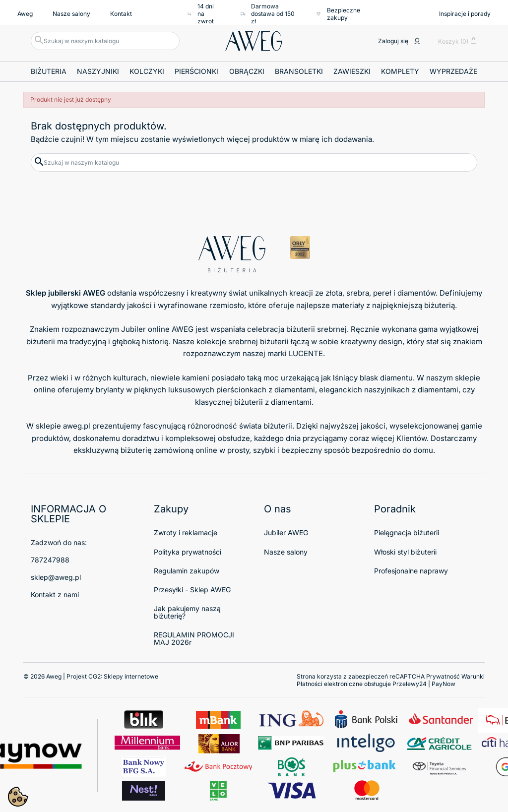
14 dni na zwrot (200, 14)
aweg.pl (77, 426)
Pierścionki (196, 71)
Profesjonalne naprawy (411, 571)
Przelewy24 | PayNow (424, 684)
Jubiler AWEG (286, 532)
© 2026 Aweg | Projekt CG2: (91, 676)
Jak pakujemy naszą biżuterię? (187, 612)
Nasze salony (71, 14)
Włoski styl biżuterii (405, 552)
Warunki (473, 676)
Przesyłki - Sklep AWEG (192, 590)
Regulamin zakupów (187, 571)
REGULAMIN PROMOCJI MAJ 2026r (194, 638)
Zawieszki (352, 71)
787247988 (50, 560)
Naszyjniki (98, 71)
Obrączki (247, 71)
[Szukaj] (105, 41)
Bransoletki (299, 71)
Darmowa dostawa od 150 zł (267, 14)
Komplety (400, 71)
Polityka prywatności (188, 552)
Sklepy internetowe (131, 676)
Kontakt (121, 14)
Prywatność (443, 676)
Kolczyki (147, 71)
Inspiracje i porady (465, 14)
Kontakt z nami (55, 594)
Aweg (25, 14)
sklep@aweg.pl (56, 577)
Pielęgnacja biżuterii (407, 532)
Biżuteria (49, 71)
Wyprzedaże (453, 71)
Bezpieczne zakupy (338, 14)
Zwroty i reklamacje (186, 532)
